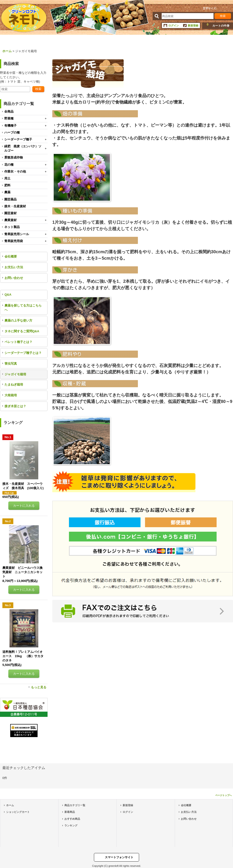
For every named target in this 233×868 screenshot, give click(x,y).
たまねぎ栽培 (14, 384)
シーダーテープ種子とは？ (23, 353)
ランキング (71, 825)
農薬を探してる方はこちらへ (23, 308)
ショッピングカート (18, 812)
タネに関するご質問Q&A (22, 331)
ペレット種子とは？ (18, 342)
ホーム (10, 805)
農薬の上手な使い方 (18, 320)
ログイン (174, 25)
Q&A (8, 295)
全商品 (9, 112)
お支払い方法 (14, 267)
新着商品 (70, 812)
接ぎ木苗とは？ (15, 406)
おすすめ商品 (72, 819)
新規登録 (193, 25)
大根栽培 (11, 395)
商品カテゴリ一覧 (75, 805)
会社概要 (11, 256)
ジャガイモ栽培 (15, 374)
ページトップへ (223, 795)
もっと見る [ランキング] (39, 687)
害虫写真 (11, 364)
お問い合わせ (14, 278)
